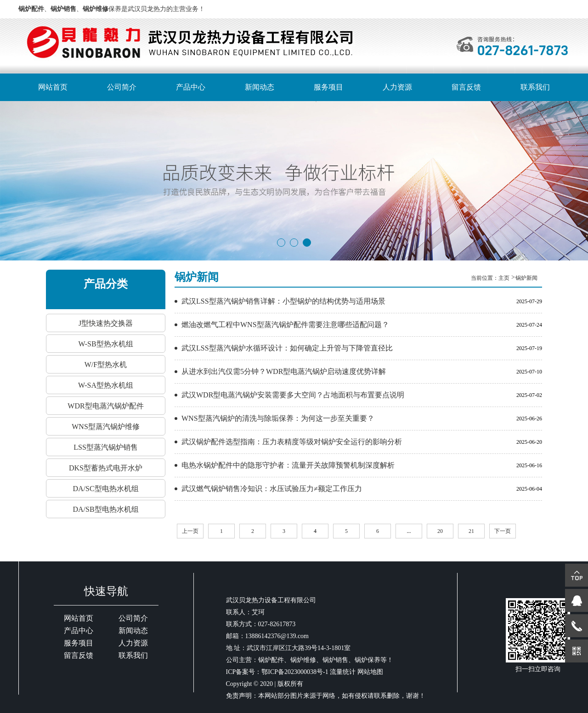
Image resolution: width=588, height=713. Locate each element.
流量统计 (343, 672)
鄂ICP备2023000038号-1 (295, 672)
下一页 (503, 531)
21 (471, 531)
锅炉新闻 (526, 278)
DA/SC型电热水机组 (105, 489)
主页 (505, 278)
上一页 (190, 531)
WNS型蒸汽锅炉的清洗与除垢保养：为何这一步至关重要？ (278, 418)
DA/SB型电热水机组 (105, 509)
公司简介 (122, 87)
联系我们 (535, 87)
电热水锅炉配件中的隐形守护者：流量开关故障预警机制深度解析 (288, 465)
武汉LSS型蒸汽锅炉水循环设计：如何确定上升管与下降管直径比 (287, 348)
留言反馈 (466, 87)
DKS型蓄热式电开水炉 (106, 468)
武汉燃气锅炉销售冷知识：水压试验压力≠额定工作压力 (272, 489)
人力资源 (397, 87)
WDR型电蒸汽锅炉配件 (105, 406)
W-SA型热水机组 (106, 385)
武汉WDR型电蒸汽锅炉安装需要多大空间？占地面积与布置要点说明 (293, 395)
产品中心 (191, 87)
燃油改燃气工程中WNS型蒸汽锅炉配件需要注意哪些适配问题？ (285, 325)
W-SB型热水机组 (105, 344)
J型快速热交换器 (106, 323)
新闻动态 (260, 87)
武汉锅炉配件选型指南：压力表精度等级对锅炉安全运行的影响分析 (292, 442)
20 (440, 531)
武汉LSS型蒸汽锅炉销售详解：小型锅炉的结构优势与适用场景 (283, 301)
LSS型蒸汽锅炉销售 (106, 447)
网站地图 (370, 672)
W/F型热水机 (106, 365)
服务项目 (328, 87)
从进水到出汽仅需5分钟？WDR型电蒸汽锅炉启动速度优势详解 (284, 371)
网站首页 (53, 87)
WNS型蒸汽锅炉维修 (106, 427)
